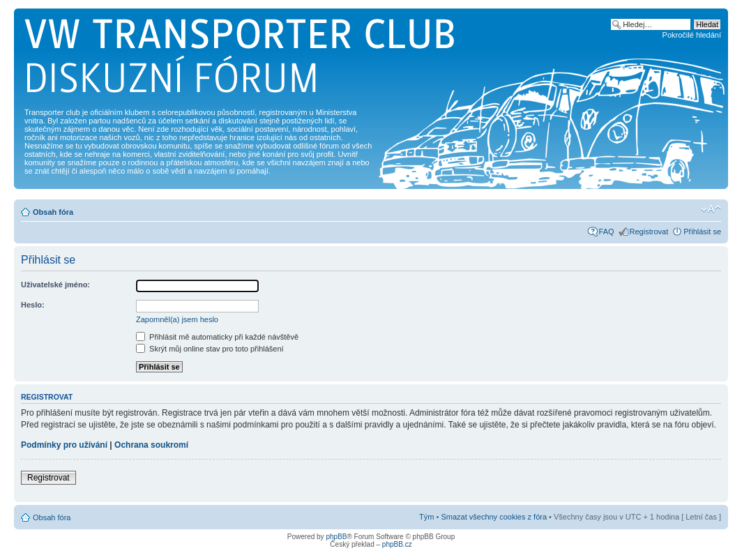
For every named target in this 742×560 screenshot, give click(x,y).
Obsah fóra (53, 212)
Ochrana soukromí (151, 445)
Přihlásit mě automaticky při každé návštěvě (217, 337)
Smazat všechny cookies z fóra (494, 517)
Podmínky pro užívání (64, 445)
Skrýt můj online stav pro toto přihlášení (210, 349)
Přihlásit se (702, 232)
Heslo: (33, 305)
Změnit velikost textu (711, 209)
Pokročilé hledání (692, 35)
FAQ (607, 232)
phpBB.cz (397, 544)
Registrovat (649, 232)
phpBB (336, 537)
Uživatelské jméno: (55, 285)
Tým (426, 517)
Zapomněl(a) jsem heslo (177, 319)
